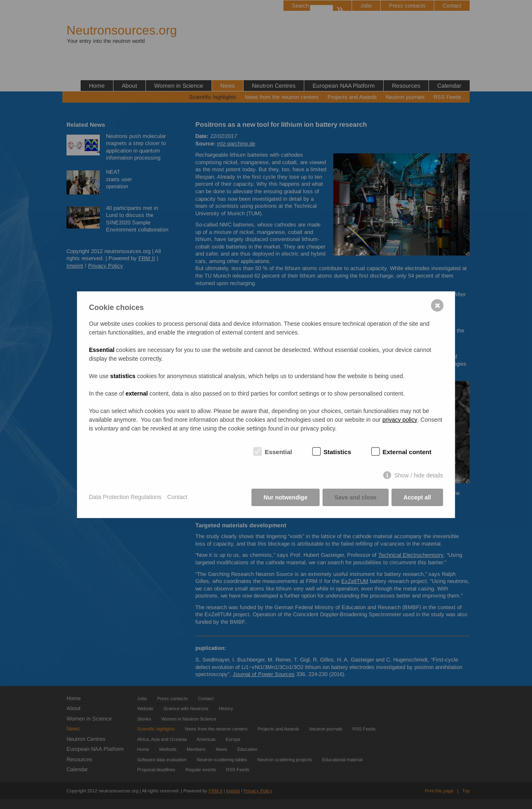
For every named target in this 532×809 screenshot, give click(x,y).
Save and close (356, 497)
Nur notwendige (286, 497)
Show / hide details (419, 475)
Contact (177, 497)
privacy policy (400, 420)
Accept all (417, 497)
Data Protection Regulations (125, 497)
